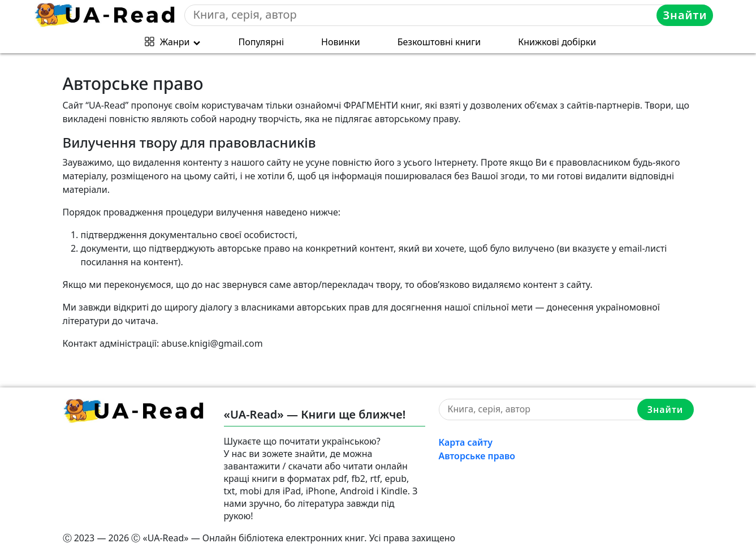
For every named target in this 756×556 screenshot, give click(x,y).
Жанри (175, 42)
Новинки (341, 42)
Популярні (262, 42)
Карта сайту (466, 442)
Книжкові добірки (557, 42)
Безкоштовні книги (439, 42)
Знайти (685, 15)
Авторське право (477, 456)
